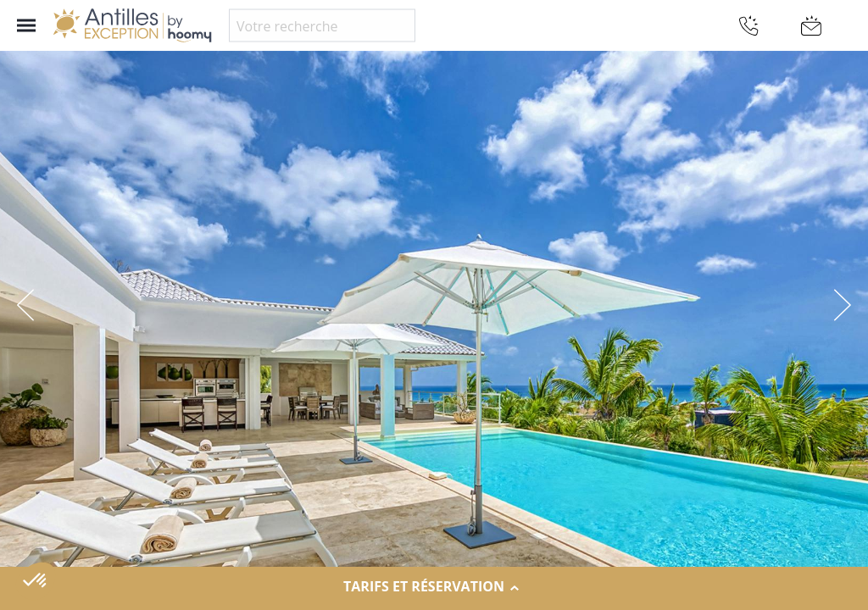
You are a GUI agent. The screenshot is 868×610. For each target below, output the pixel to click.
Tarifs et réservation (434, 587)
